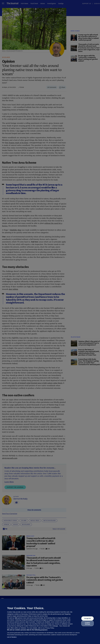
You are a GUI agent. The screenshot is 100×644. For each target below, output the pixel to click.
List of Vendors (12, 637)
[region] (50, 621)
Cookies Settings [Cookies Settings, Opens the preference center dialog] (87, 623)
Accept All (87, 618)
